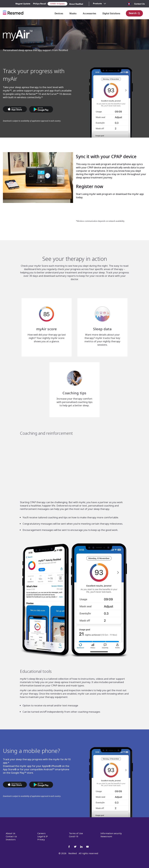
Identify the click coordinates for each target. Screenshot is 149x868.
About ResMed (76, 4)
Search (134, 13)
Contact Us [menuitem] (139, 4)
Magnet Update (23, 4)
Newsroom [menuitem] (106, 836)
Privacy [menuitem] (41, 839)
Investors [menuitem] (11, 839)
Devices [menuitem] (59, 13)
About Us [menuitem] (11, 833)
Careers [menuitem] (41, 833)
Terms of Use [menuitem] (76, 833)
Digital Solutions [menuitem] (111, 13)
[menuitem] (129, 5)
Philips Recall (40, 4)
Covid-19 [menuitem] (74, 836)
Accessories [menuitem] (89, 13)
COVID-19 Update (57, 4)
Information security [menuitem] (111, 833)
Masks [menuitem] (73, 13)
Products (97, 4)
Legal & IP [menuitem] (43, 836)
